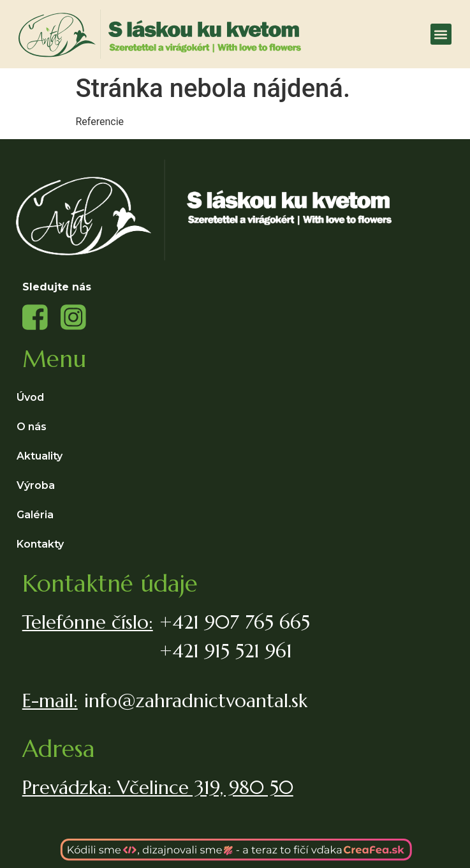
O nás (32, 427)
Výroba (39, 486)
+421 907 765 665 (235, 622)
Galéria (35, 515)
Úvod (30, 397)
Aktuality (40, 456)
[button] (441, 34)
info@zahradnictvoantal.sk (196, 700)
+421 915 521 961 (226, 651)
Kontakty (40, 544)
